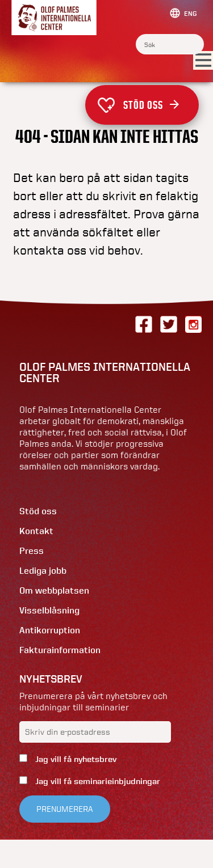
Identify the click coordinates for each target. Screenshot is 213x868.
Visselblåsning (49, 610)
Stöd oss (151, 105)
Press (32, 551)
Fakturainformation (60, 650)
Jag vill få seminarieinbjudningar (97, 781)
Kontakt (36, 531)
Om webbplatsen (54, 590)
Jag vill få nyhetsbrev (75, 759)
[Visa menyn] (203, 61)
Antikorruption (50, 630)
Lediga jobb (43, 571)
